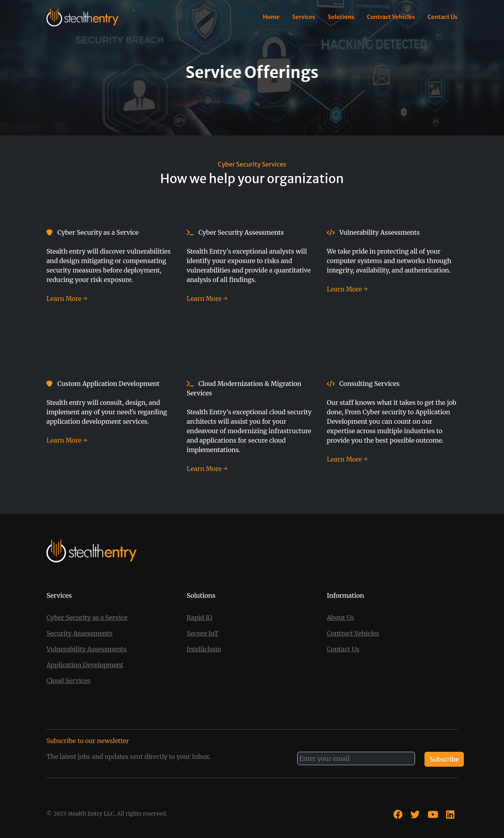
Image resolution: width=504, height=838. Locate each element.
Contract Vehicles (391, 17)
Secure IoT (203, 633)
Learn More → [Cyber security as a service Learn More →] (67, 298)
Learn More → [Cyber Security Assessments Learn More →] (207, 298)
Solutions (341, 17)
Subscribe (444, 759)
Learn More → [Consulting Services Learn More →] (347, 459)
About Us (341, 617)
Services (304, 17)
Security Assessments (80, 633)
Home (271, 17)
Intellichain (204, 649)
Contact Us (443, 17)
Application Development (85, 665)
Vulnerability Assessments (86, 649)
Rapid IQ (199, 617)
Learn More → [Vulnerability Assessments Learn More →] (347, 289)
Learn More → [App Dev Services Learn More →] (67, 440)
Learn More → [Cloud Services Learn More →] (207, 469)
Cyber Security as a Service (87, 617)
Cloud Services (69, 680)
